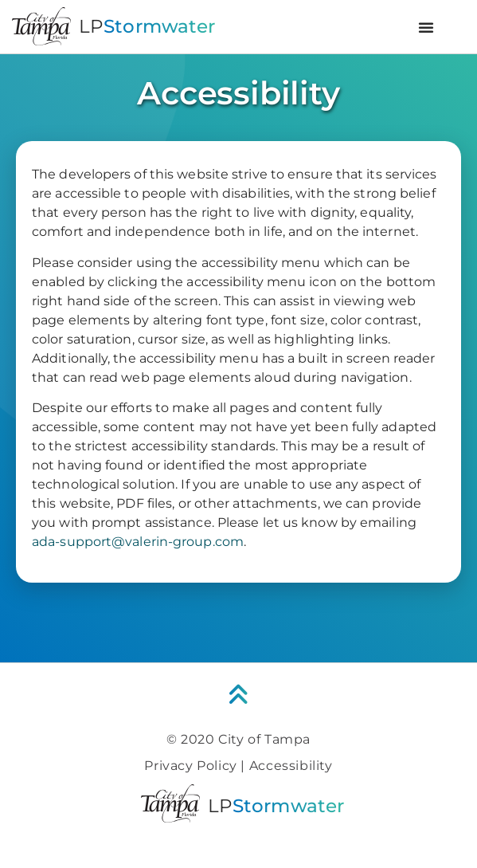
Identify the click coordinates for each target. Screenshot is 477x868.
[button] (426, 27)
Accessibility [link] (291, 766)
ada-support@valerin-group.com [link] (138, 542)
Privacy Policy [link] (190, 766)
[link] (239, 695)
